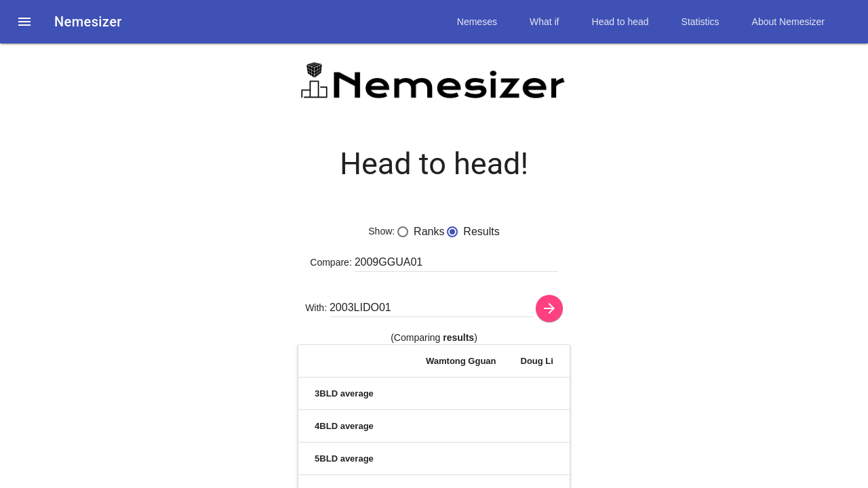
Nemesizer (88, 22)
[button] (24, 22)
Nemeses (477, 22)
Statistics (701, 22)
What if (545, 22)
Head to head (620, 22)
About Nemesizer (788, 22)
